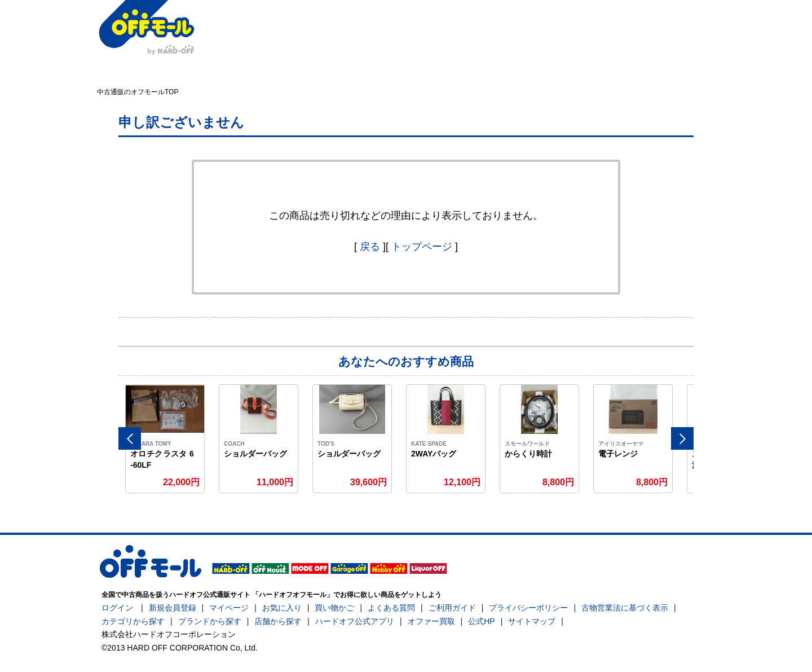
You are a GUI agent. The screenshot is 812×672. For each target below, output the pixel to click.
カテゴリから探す (133, 621)
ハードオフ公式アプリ (355, 621)
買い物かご (334, 608)
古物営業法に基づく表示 (625, 608)
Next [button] (682, 438)
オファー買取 (431, 621)
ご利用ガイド (452, 608)
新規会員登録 (173, 608)
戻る (370, 247)
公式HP (481, 621)
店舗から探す (278, 621)
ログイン (117, 608)
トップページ (422, 247)
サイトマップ (532, 621)
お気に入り (282, 608)
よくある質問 (391, 608)
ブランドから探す (210, 621)
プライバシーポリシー (528, 608)
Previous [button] (130, 438)
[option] (165, 439)
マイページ (229, 608)
